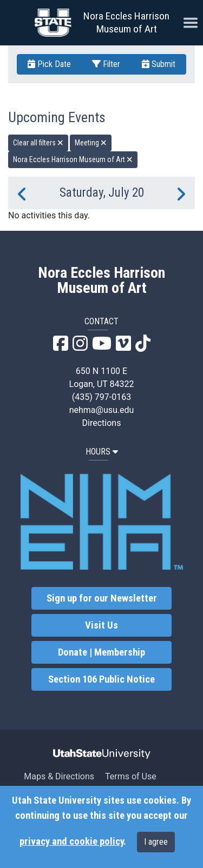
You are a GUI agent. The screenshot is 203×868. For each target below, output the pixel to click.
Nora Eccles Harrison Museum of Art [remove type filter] (73, 159)
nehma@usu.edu (102, 410)
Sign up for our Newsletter (102, 598)
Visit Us (101, 625)
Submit (159, 64)
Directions (102, 423)
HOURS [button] (102, 452)
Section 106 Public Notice (101, 679)
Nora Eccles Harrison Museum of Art (126, 22)
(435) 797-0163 (101, 397)
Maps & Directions (59, 776)
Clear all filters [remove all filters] (38, 143)
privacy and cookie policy (71, 842)
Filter (106, 64)
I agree (156, 842)
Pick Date (49, 64)
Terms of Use (131, 776)
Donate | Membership (101, 652)
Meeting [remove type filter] (91, 143)
